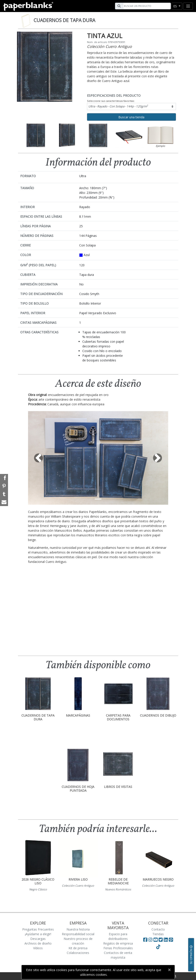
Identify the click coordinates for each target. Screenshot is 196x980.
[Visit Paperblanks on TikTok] (158, 947)
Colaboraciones (78, 953)
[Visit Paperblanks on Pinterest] (171, 940)
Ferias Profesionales (118, 948)
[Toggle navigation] (188, 6)
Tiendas (158, 934)
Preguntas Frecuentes (38, 929)
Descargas (38, 939)
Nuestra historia (78, 929)
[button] (39, 458)
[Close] (169, 970)
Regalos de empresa (118, 943)
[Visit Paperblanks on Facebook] (145, 940)
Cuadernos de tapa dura (64, 20)
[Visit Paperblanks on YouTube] (156, 940)
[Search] (146, 6)
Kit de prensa (78, 948)
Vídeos (38, 948)
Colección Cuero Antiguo (109, 46)
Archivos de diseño (38, 943)
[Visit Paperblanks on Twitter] (161, 940)
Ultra (118, 106)
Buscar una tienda (131, 117)
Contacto (158, 929)
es (176, 6)
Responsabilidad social (78, 934)
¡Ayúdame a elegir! (38, 934)
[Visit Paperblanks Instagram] (150, 940)
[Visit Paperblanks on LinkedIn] (166, 940)
